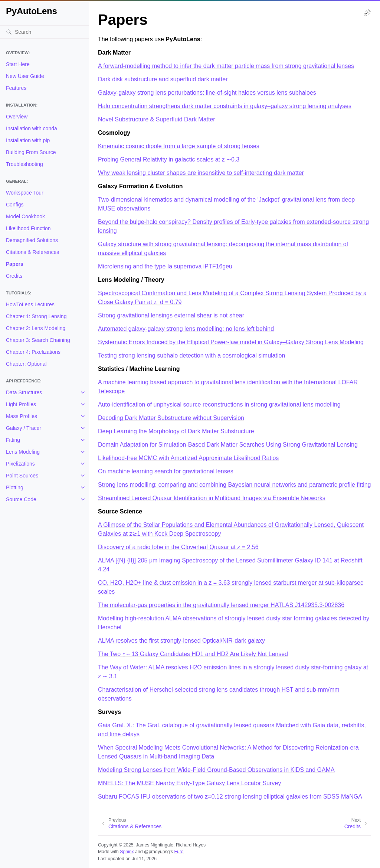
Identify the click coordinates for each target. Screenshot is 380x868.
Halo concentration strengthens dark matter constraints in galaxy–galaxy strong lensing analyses (225, 106)
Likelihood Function (28, 228)
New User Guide (25, 76)
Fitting (13, 440)
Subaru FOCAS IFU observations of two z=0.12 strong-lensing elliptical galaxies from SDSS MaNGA (230, 797)
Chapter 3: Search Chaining (38, 340)
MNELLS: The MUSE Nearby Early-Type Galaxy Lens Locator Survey (189, 783)
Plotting (15, 487)
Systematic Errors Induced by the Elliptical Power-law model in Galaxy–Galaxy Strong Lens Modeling (231, 342)
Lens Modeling (23, 452)
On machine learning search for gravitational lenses (166, 471)
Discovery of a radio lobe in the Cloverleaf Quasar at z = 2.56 (178, 547)
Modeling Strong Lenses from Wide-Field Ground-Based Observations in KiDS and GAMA (216, 770)
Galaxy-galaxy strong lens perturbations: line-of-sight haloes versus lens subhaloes (207, 93)
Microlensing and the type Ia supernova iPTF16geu (165, 266)
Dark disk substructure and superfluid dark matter (163, 79)
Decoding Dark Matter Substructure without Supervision (171, 418)
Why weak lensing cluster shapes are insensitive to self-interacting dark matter (201, 173)
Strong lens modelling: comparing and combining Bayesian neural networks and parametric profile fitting (235, 485)
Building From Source (31, 152)
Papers (15, 264)
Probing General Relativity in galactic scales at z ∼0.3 (169, 159)
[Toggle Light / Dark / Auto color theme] (367, 13)
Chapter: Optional (26, 364)
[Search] (44, 32)
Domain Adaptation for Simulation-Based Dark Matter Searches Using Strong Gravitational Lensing (228, 445)
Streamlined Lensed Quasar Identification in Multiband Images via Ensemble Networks (212, 498)
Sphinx (127, 852)
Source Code (21, 499)
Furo (179, 852)
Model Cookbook (25, 216)
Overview (17, 117)
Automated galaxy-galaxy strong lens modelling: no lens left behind (186, 329)
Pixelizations (20, 464)
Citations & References (32, 252)
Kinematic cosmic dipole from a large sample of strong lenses (179, 146)
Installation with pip (28, 140)
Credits (14, 276)
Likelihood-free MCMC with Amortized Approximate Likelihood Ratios (188, 458)
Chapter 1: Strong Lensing (36, 316)
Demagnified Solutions (32, 240)
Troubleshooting (24, 164)
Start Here (18, 64)
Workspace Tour (25, 193)
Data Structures (24, 392)
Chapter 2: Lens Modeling (36, 328)
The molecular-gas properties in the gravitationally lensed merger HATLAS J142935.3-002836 (221, 605)
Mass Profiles (22, 416)
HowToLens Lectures (30, 304)
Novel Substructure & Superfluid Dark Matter (157, 119)
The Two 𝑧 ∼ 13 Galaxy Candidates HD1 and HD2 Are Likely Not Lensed (193, 654)
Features (16, 88)
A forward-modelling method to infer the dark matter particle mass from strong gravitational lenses (226, 66)
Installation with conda (32, 128)
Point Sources (22, 476)
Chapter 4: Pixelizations (33, 352)
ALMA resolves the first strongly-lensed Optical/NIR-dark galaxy (181, 641)
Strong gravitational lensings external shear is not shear (171, 315)
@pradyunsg (157, 852)
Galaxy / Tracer (24, 428)
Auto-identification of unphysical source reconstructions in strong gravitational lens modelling (219, 404)
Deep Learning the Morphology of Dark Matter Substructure (176, 431)
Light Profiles (21, 404)
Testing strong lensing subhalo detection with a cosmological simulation (191, 355)
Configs (15, 205)
